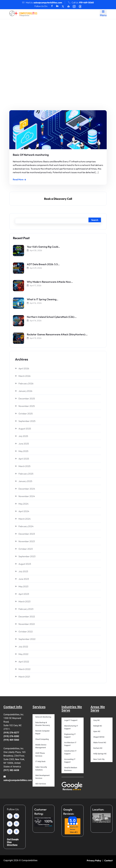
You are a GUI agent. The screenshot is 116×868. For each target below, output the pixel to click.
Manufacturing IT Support (71, 727)
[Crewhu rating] (44, 822)
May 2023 (23, 586)
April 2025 (24, 459)
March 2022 (24, 669)
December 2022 (27, 616)
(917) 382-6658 (11, 770)
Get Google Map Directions (13, 842)
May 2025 (23, 451)
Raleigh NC (98, 726)
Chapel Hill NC (99, 737)
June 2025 (24, 444)
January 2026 (25, 391)
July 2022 (23, 647)
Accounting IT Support (70, 761)
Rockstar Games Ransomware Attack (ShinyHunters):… (57, 334)
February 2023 (26, 609)
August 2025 (25, 429)
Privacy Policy (94, 860)
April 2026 (24, 368)
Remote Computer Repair (42, 732)
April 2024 (24, 511)
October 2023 (26, 549)
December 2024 (27, 489)
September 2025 (27, 421)
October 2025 (26, 414)
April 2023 (24, 594)
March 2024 (25, 519)
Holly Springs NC (100, 754)
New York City (99, 759)
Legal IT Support (71, 720)
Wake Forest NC (100, 743)
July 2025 (23, 436)
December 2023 (27, 534)
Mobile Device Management (41, 746)
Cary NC (97, 720)
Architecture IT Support (70, 744)
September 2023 (27, 556)
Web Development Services (42, 777)
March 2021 (24, 677)
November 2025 (27, 406)
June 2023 (24, 579)
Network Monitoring (43, 717)
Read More (19, 179)
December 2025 (27, 399)
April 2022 (24, 662)
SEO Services (41, 784)
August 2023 (25, 564)
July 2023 (23, 571)
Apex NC (97, 731)
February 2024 (26, 526)
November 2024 (27, 496)
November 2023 (27, 541)
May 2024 (24, 504)
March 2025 (24, 466)
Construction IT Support (70, 752)
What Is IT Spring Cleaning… (43, 299)
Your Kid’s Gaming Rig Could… (43, 247)
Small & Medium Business (71, 769)
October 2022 (26, 632)
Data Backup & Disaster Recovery (43, 724)
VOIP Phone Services (40, 754)
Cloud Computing (42, 739)
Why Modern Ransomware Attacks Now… (50, 282)
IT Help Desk (40, 761)
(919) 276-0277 (11, 733)
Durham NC (98, 748)
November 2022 (27, 624)
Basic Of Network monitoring (30, 155)
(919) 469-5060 (11, 740)
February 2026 (26, 383)
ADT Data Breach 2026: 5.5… (43, 264)
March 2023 (24, 601)
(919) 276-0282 (11, 736)
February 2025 (26, 474)
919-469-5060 (87, 3)
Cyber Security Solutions (41, 768)
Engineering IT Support (70, 736)
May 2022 (23, 654)
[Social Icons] (52, 6)
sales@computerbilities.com (48, 3)
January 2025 (25, 481)
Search (95, 220)
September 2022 (27, 639)
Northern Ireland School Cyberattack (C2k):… (52, 317)
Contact (108, 860)
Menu (103, 13)
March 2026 (24, 376)
